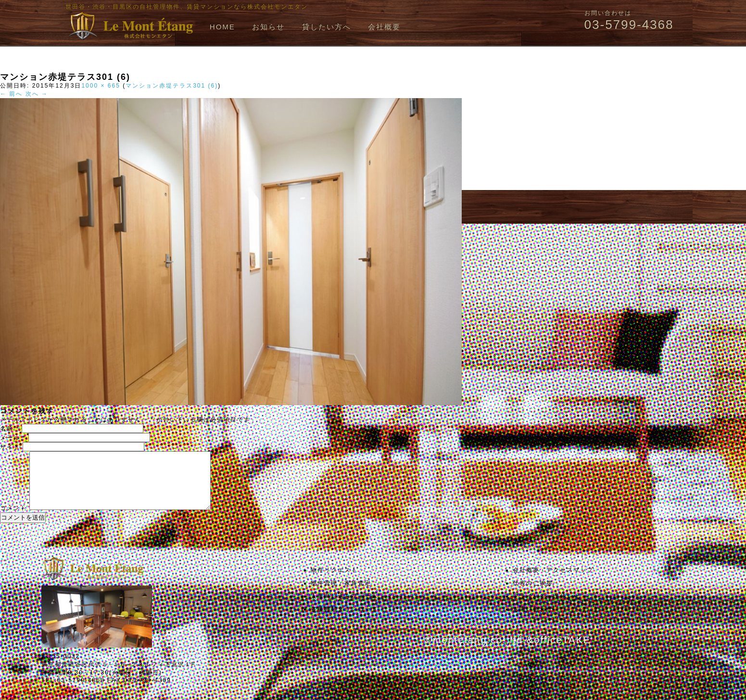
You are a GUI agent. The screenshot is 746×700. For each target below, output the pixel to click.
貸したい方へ (327, 27)
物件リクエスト (334, 582)
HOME (222, 27)
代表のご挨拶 (533, 595)
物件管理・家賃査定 (341, 595)
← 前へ (11, 94)
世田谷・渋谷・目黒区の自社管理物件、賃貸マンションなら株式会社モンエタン (187, 7)
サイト (10, 447)
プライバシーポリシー (546, 608)
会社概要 (384, 27)
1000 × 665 (101, 86)
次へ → (37, 94)
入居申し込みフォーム (344, 608)
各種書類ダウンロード (344, 621)
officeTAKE (562, 651)
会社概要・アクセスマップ (553, 582)
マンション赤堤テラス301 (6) (172, 86)
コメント (13, 520)
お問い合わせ (533, 621)
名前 (10, 429)
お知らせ (268, 27)
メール (13, 438)
